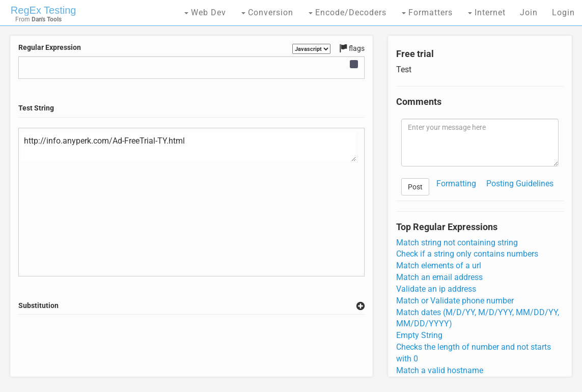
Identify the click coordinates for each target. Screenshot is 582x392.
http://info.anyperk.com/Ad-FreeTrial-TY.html (188, 147)
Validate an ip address (436, 289)
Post (415, 187)
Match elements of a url (439, 265)
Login (563, 12)
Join (529, 12)
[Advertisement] (204, 346)
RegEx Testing (44, 10)
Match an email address (439, 277)
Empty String (419, 335)
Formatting (456, 184)
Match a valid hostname (440, 370)
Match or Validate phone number (455, 301)
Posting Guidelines (520, 184)
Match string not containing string (457, 243)
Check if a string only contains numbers (467, 254)
